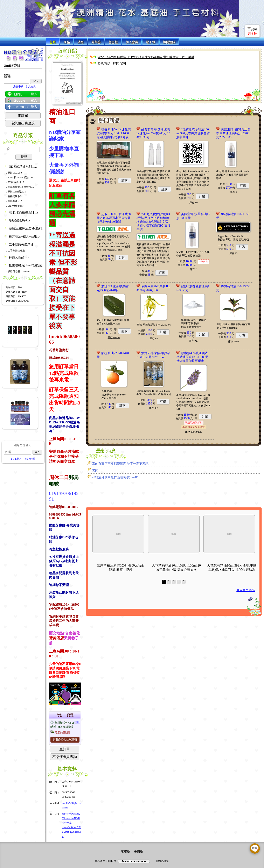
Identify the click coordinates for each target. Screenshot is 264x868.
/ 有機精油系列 (14, 196)
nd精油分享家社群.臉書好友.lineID (115, 477)
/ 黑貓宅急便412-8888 (19, 271)
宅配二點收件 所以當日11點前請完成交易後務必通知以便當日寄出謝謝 (146, 57)
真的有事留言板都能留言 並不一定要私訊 (120, 464)
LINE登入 (16, 459)
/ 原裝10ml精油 (16, 192)
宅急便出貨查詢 (23, 123)
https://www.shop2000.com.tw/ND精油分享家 (71, 818)
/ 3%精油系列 (15, 182)
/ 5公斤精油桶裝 (15, 206)
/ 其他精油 (14, 201)
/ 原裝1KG (14, 173)
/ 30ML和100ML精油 (20, 177)
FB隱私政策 (162, 861)
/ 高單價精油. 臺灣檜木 (20, 187)
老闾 (95, 471)
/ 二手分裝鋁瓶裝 (16, 251)
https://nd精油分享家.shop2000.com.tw (71, 832)
